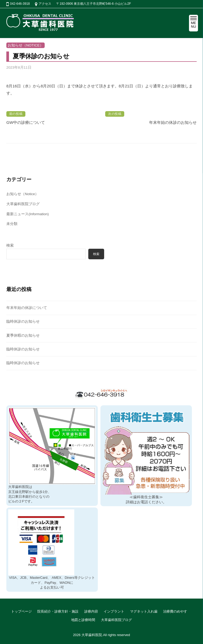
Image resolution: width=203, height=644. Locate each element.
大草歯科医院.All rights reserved (106, 635)
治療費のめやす (175, 611)
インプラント (114, 611)
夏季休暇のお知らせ (23, 335)
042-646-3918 (20, 4)
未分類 (12, 224)
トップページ (21, 611)
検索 (10, 245)
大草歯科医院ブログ (23, 204)
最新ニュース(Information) (28, 214)
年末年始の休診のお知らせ (173, 122)
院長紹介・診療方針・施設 (58, 611)
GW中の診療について (26, 122)
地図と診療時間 (83, 620)
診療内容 (91, 611)
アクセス (45, 4)
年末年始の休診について (27, 308)
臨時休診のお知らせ (23, 321)
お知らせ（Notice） (26, 45)
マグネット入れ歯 (144, 611)
